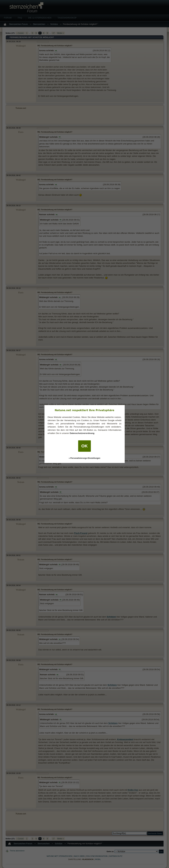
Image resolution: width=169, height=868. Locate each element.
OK (85, 446)
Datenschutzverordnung (82, 433)
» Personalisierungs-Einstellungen (84, 458)
